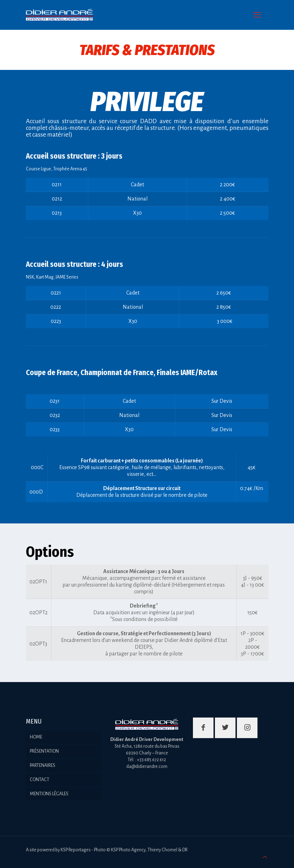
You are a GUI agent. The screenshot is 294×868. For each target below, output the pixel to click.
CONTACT (40, 780)
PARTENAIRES (43, 765)
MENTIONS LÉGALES (49, 794)
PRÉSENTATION (44, 751)
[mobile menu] (257, 15)
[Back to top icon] (265, 858)
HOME (36, 737)
